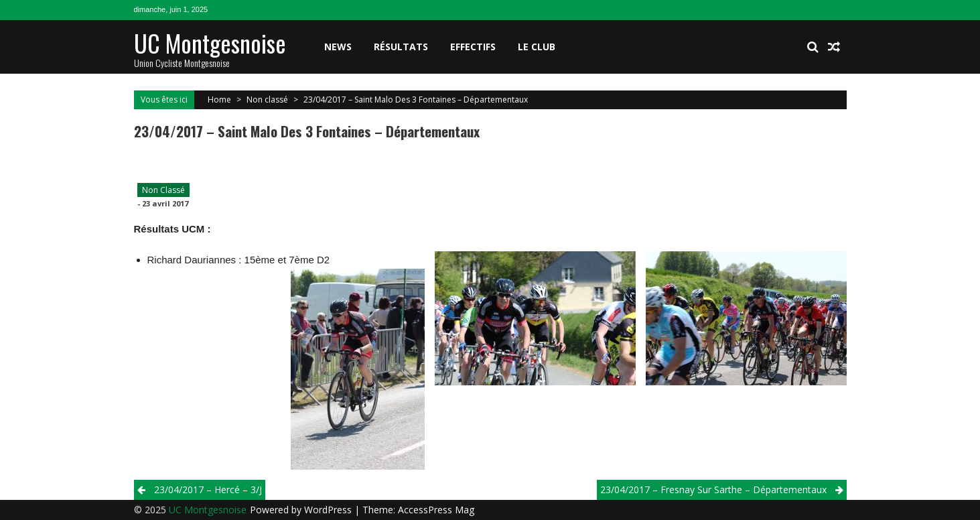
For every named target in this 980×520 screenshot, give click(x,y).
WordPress (329, 510)
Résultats (401, 47)
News (338, 47)
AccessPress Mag (436, 510)
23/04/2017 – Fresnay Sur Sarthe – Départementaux (713, 490)
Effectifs (473, 47)
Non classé (267, 100)
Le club (537, 47)
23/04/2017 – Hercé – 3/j (208, 490)
